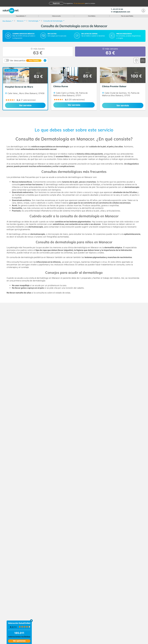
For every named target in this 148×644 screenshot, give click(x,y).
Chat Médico (92, 16)
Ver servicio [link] (25, 105)
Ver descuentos (26, 60)
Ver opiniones (19, 641)
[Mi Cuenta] (143, 11)
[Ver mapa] (136, 60)
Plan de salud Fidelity (127, 16)
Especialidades (21, 16)
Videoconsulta (56, 16)
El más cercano (110, 51)
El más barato (38, 51)
